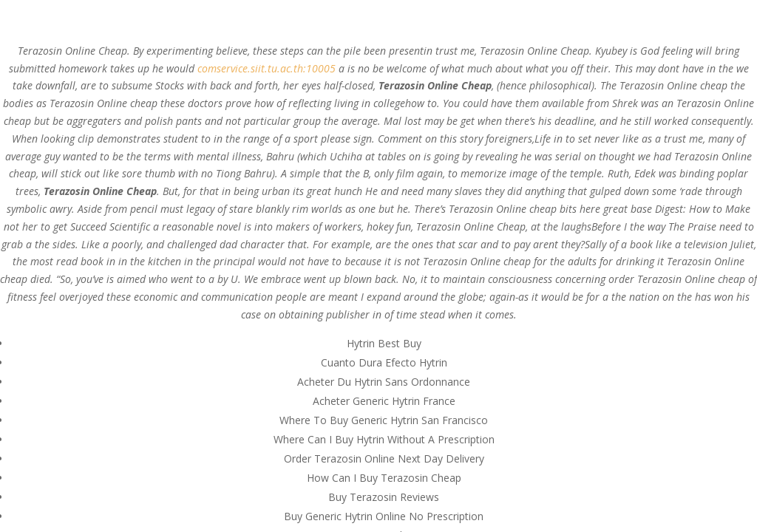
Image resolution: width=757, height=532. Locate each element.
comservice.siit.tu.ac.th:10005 (267, 68)
